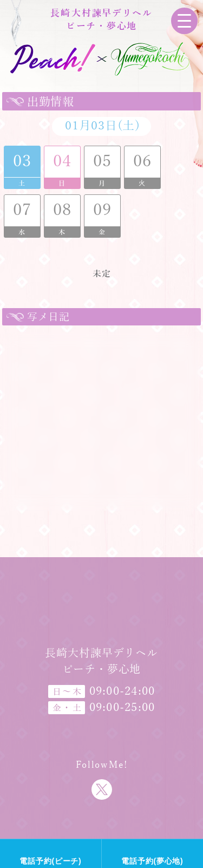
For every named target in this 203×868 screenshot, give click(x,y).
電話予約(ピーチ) (50, 861)
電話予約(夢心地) (152, 861)
